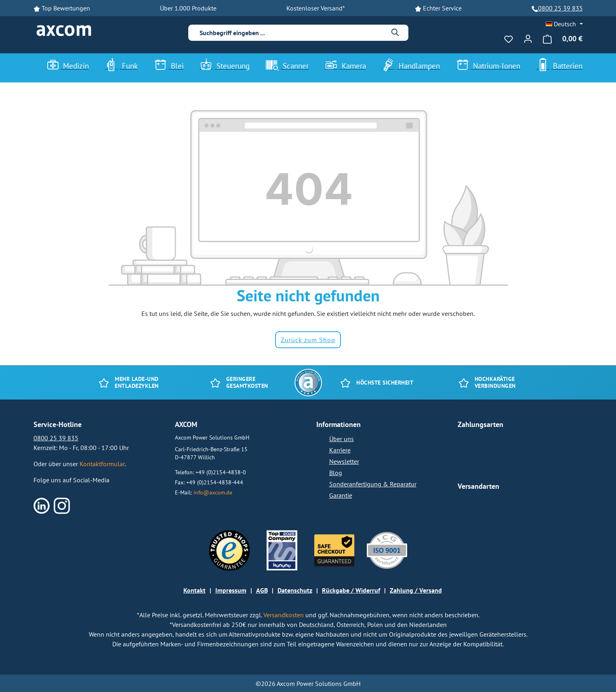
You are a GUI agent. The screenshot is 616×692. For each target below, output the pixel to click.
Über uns (342, 439)
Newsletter (344, 461)
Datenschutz (295, 590)
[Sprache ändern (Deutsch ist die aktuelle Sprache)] (564, 24)
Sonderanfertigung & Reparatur (373, 484)
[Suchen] (395, 33)
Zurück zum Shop (308, 340)
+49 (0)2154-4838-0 (221, 472)
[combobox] (292, 33)
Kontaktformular (102, 464)
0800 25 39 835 (560, 8)
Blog (336, 473)
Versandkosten (284, 615)
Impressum (231, 590)
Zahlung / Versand (416, 590)
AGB (262, 590)
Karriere (340, 450)
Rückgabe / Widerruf (351, 590)
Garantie (341, 495)
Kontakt (194, 590)
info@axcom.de (213, 492)
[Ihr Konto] (528, 38)
